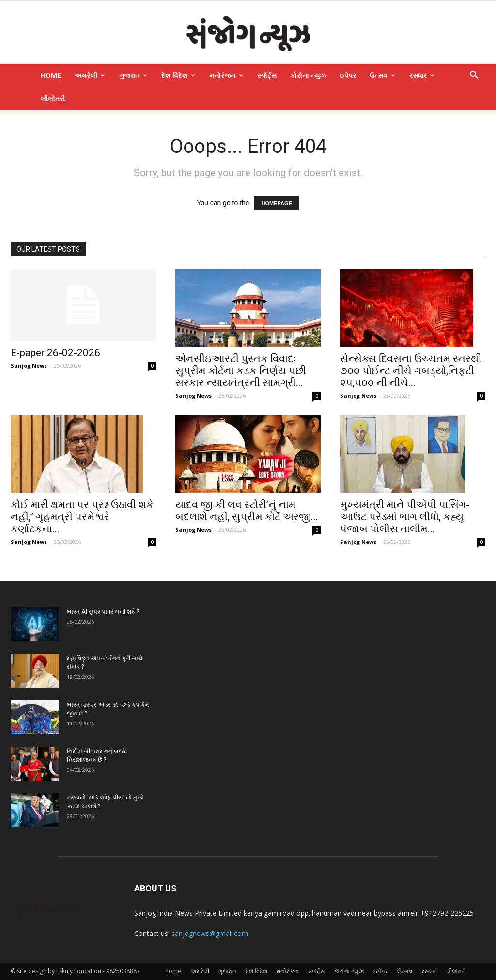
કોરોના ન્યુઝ (308, 75)
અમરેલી (90, 75)
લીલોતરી (53, 98)
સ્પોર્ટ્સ (267, 75)
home (51, 75)
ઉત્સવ (382, 75)
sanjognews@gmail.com (210, 933)
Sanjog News (29, 366)
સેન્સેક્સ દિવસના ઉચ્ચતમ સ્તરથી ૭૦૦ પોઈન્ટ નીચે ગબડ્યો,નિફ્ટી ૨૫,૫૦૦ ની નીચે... (411, 371)
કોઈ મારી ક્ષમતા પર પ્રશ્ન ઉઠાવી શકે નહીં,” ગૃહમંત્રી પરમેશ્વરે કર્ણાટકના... (82, 517)
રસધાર (422, 75)
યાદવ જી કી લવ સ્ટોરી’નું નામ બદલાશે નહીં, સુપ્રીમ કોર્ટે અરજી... (247, 511)
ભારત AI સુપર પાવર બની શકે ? (103, 612)
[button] (474, 76)
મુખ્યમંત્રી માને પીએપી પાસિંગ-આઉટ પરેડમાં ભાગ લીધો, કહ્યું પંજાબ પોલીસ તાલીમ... (405, 517)
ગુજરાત (133, 75)
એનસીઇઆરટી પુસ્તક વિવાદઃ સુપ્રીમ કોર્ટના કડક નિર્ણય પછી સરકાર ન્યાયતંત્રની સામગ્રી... (241, 371)
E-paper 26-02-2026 (55, 353)
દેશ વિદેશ (178, 75)
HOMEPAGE (277, 203)
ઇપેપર (348, 75)
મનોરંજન (226, 75)
